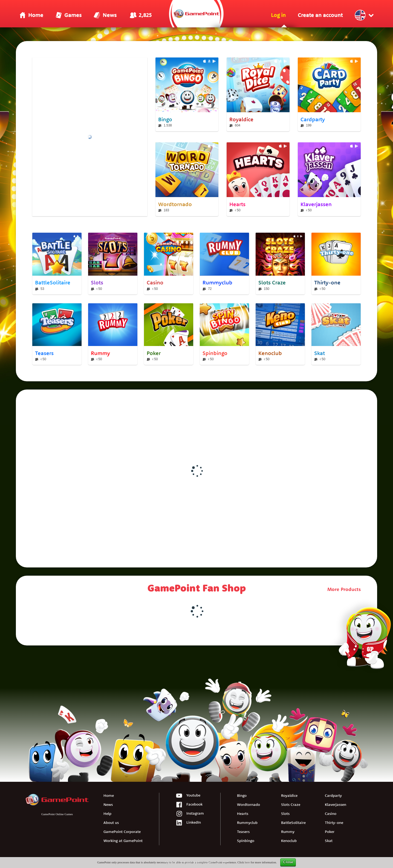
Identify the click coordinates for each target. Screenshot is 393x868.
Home (109, 795)
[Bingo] (187, 94)
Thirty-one (334, 823)
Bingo (242, 795)
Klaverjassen (336, 804)
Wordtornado (248, 804)
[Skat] (336, 334)
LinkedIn (188, 823)
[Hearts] (258, 179)
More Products (344, 589)
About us (111, 823)
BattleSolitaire (293, 823)
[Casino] (169, 264)
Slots (285, 814)
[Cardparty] (329, 94)
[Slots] (113, 264)
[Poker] (169, 334)
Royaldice (289, 795)
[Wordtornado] (187, 179)
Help (107, 814)
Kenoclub (289, 841)
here (247, 862)
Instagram (190, 814)
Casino (331, 814)
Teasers (243, 832)
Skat (329, 841)
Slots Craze (291, 804)
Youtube (188, 796)
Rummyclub (247, 823)
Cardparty (333, 795)
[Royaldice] (258, 94)
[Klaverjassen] (329, 179)
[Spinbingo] (224, 334)
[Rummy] (113, 334)
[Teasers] (57, 334)
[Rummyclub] (224, 264)
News (108, 804)
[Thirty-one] (336, 264)
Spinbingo (246, 841)
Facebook (189, 805)
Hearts (243, 814)
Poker (330, 832)
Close (288, 862)
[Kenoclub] (280, 334)
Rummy (288, 832)
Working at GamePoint (123, 841)
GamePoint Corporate (122, 832)
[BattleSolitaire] (57, 264)
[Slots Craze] (280, 264)
